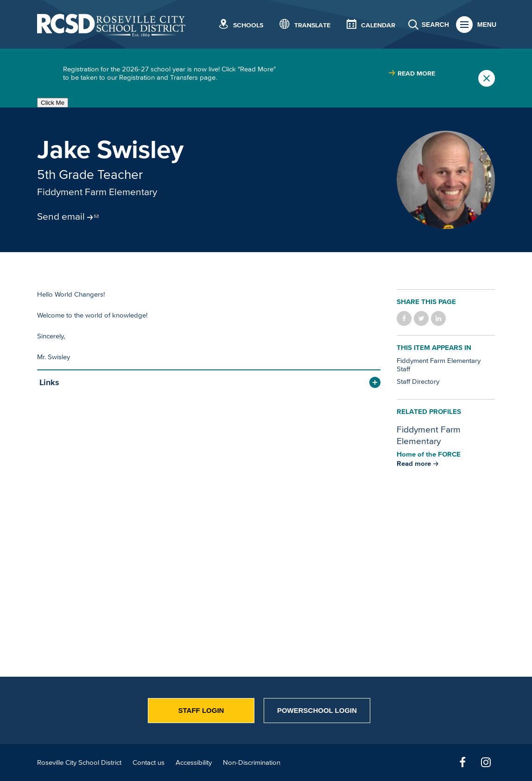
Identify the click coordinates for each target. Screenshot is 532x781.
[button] (209, 383)
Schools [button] (248, 25)
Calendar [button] (378, 25)
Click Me (53, 103)
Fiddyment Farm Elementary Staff (439, 365)
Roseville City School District (79, 762)
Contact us (149, 762)
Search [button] (435, 25)
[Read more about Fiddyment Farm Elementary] (418, 463)
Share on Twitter (421, 318)
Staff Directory (418, 381)
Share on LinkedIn (438, 318)
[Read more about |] (412, 73)
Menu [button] (487, 25)
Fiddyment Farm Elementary (97, 191)
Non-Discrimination (252, 762)
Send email (61, 216)
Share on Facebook (404, 318)
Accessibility (194, 762)
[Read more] (446, 180)
